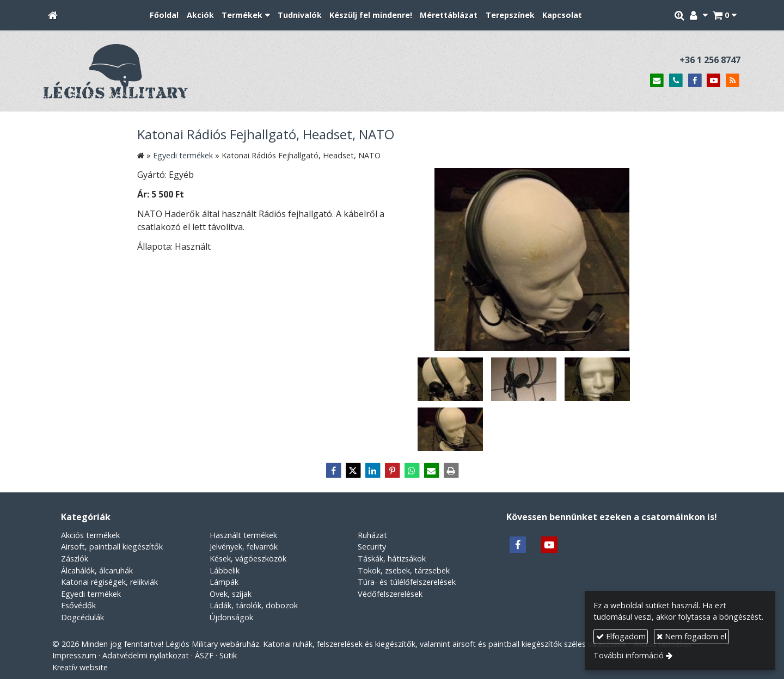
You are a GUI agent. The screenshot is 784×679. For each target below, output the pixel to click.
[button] (724, 16)
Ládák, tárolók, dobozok (254, 605)
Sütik (228, 655)
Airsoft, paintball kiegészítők (112, 547)
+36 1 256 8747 (710, 60)
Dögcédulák (82, 617)
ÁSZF (204, 655)
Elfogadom (621, 636)
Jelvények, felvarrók (244, 547)
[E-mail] (657, 81)
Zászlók (75, 558)
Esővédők (78, 605)
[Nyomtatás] (451, 471)
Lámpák (224, 582)
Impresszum (74, 655)
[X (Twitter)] (353, 471)
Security (372, 547)
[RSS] (733, 81)
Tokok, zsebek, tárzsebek (404, 570)
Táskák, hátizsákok (392, 558)
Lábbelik (225, 570)
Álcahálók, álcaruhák (97, 570)
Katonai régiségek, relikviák (109, 582)
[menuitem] (164, 16)
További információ (629, 655)
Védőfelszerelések (390, 594)
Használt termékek (243, 535)
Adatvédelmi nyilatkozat (146, 655)
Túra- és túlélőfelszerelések (407, 582)
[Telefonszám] (676, 81)
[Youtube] (713, 81)
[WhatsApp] (412, 471)
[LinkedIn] (372, 471)
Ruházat (372, 535)
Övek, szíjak (231, 594)
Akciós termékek (90, 535)
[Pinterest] (392, 471)
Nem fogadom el (691, 636)
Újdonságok (231, 617)
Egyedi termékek (91, 594)
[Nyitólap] (53, 16)
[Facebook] (695, 81)
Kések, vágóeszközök (248, 558)
